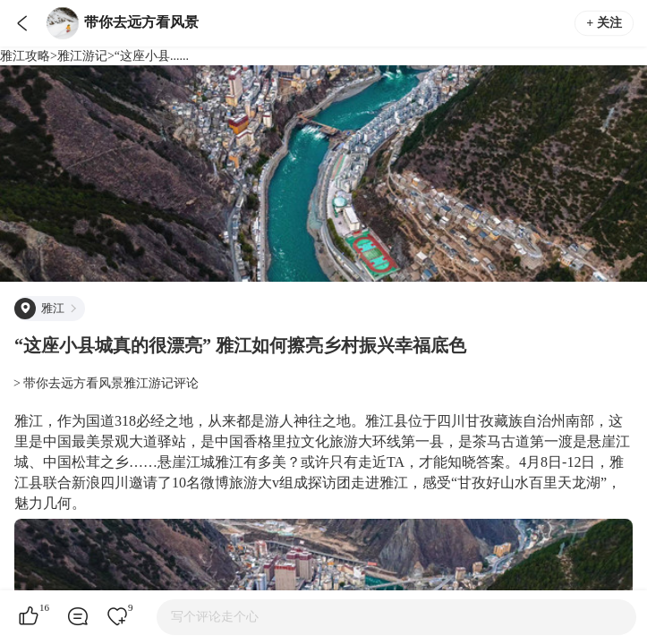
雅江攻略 (25, 56)
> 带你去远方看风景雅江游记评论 (106, 383)
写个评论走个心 (215, 617)
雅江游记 (82, 56)
